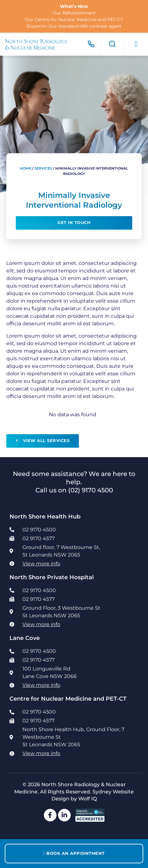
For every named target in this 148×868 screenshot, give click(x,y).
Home (26, 168)
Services (43, 168)
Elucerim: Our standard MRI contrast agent (74, 26)
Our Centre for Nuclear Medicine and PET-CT (74, 20)
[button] (136, 44)
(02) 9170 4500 (91, 490)
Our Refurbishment (74, 13)
